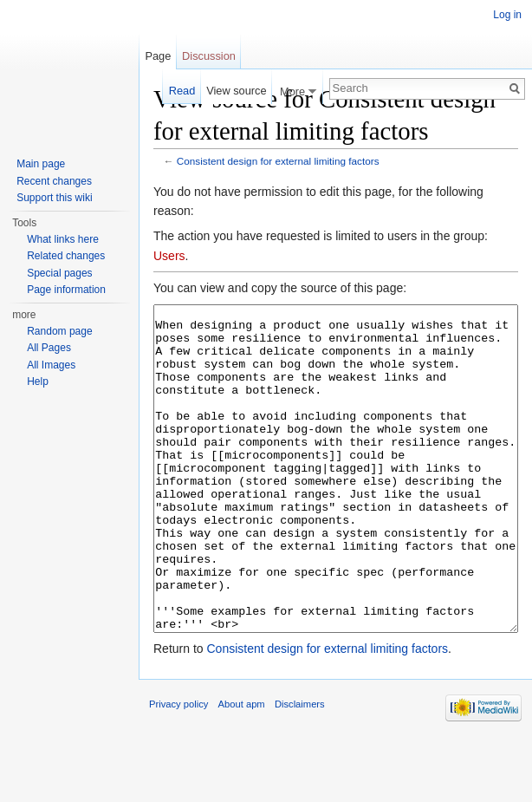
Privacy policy (178, 769)
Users (169, 256)
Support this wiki (54, 198)
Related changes (66, 256)
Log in (507, 15)
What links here (63, 239)
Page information (66, 290)
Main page (41, 164)
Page (158, 56)
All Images (51, 365)
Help (38, 381)
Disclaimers (300, 769)
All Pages (49, 348)
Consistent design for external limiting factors (278, 161)
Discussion (209, 56)
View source (236, 91)
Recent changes (54, 181)
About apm (242, 769)
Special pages (59, 273)
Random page (59, 331)
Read (182, 91)
